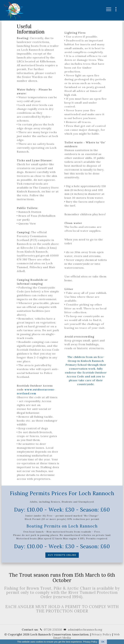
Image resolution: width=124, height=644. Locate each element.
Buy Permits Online (62, 555)
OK (103, 642)
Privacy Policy (101, 634)
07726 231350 (53, 630)
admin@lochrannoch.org (85, 630)
